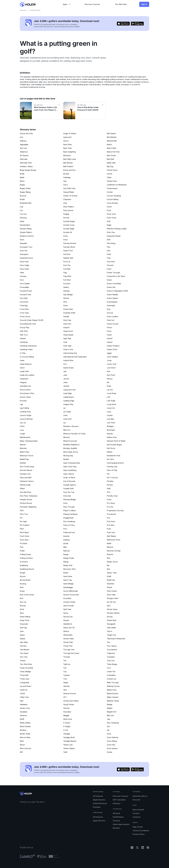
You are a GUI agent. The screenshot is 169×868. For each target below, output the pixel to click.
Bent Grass (111, 155)
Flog (109, 258)
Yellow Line (68, 745)
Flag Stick (67, 276)
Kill (108, 382)
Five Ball (67, 269)
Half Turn (24, 335)
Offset (22, 489)
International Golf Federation (75, 357)
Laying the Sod (69, 390)
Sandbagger (68, 587)
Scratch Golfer (69, 602)
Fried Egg (24, 306)
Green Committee (114, 284)
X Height (67, 726)
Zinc (109, 726)
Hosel (109, 335)
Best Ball (110, 159)
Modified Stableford (71, 445)
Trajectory (111, 653)
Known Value (25, 397)
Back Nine (67, 144)
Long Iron (111, 408)
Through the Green (71, 653)
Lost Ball (110, 419)
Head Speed (68, 335)
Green (109, 280)
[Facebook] (148, 848)
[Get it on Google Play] (137, 24)
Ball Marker (68, 163)
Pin (21, 518)
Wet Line (110, 715)
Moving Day (68, 456)
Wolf (22, 741)
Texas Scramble (26, 668)
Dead (22, 221)
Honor (110, 327)
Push (109, 529)
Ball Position (68, 166)
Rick (109, 558)
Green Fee (111, 287)
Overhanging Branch (115, 463)
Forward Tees (25, 295)
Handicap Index (26, 349)
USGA (22, 693)
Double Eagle (69, 229)
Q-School (24, 562)
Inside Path (24, 371)
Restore (110, 547)
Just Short (111, 368)
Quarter (66, 536)
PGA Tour (24, 514)
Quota (66, 543)
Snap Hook (25, 620)
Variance (23, 715)
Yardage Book (69, 737)
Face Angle (24, 265)
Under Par (111, 672)
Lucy (22, 430)
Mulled (66, 459)
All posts (116, 813)
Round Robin (25, 580)
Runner (23, 606)
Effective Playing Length (117, 229)
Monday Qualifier (70, 448)
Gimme (66, 298)
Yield (65, 752)
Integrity (23, 382)
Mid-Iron (67, 430)
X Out (66, 730)
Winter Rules (25, 734)
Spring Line (68, 617)
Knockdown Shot (27, 393)
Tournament (112, 650)
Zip (108, 730)
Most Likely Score (71, 452)
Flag (65, 273)
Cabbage (67, 177)
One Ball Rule (25, 492)
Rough (23, 573)
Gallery (66, 287)
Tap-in (109, 631)
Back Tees (68, 148)
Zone (109, 734)
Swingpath (111, 624)
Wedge (110, 704)
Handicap (24, 342)
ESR (109, 240)
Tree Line (111, 661)
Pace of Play (112, 470)
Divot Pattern (69, 207)
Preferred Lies (69, 532)
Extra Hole (24, 262)
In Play (23, 353)
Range (66, 554)
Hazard (66, 327)
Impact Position (113, 346)
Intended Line (25, 386)
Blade (22, 177)
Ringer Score (112, 562)
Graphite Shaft (69, 313)
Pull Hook (111, 521)
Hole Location (113, 316)
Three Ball (24, 675)
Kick (109, 371)
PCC (109, 492)
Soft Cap (23, 628)
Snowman (24, 624)
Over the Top (69, 492)
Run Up (23, 602)
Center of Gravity (70, 196)
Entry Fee (111, 232)
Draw (65, 236)
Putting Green (25, 554)
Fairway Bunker (70, 243)
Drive (65, 240)
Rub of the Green (27, 595)
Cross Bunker (112, 203)
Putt (22, 547)
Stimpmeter (68, 635)
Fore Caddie (25, 284)
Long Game (111, 404)
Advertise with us (140, 796)
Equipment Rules (114, 236)
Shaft (109, 576)
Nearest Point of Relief (116, 441)
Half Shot (24, 331)
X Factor (67, 723)
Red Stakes (111, 536)
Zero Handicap (113, 723)
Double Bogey (69, 221)
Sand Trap (68, 580)
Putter (22, 551)
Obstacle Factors (27, 481)
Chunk (110, 174)
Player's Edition (70, 510)
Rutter (66, 573)
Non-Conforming (27, 467)
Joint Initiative (112, 357)
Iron (65, 364)
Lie (64, 408)
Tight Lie (67, 664)
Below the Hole (113, 152)
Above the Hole (26, 133)
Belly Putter (112, 148)
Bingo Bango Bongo (28, 170)
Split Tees (67, 609)
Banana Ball (112, 141)
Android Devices (100, 803)
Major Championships (29, 441)
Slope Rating (25, 617)
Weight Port (112, 712)
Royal (22, 591)
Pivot (65, 503)
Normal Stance (26, 470)
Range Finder (69, 558)
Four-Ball (24, 298)
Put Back (24, 543)
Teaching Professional (116, 639)
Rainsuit (66, 551)
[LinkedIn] (143, 848)
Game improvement (121, 824)
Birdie (22, 174)
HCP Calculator (119, 800)
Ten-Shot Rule (26, 664)
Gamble (66, 291)
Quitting (66, 540)
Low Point (111, 423)
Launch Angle (26, 415)
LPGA (22, 426)
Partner (110, 485)
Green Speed (112, 298)
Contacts (137, 817)
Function (67, 284)
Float (109, 254)
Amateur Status (26, 166)
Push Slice (24, 540)
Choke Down (112, 170)
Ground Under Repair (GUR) (32, 320)
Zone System (112, 748)
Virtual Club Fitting (71, 701)
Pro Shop (111, 503)
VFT (65, 697)
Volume (66, 708)
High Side (67, 338)
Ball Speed (111, 133)
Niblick (110, 452)
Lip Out (110, 390)
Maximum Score (27, 456)
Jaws (65, 382)
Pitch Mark (24, 532)
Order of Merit (69, 478)
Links (65, 415)
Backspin (67, 155)
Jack (65, 375)
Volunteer (67, 712)
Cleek (109, 177)
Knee (109, 386)
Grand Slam (68, 309)
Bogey (22, 185)
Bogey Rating (25, 192)
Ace (21, 137)
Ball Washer (112, 137)
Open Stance (69, 474)
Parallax (110, 481)
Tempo (23, 661)
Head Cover (68, 331)
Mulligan (110, 426)
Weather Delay (113, 701)
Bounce (23, 196)
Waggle (66, 715)
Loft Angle (111, 401)
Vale (22, 701)
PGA (22, 510)
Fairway (23, 276)
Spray (66, 613)
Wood (22, 745)
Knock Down (25, 390)
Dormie (66, 218)
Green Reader (113, 295)
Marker (23, 445)
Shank (109, 587)
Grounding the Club (28, 324)
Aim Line (23, 148)
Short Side (111, 595)
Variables (24, 712)
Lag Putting (24, 408)
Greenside (111, 306)
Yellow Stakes (69, 748)
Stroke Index (69, 639)
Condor (110, 192)
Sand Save (68, 576)
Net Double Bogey (114, 445)
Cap (65, 181)
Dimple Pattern (26, 232)
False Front (68, 251)
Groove (110, 313)
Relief (109, 543)
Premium (97, 807)
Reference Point (113, 540)
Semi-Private (68, 606)
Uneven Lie (111, 679)
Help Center (138, 827)
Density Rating (26, 229)
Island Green (68, 368)
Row (22, 587)
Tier (65, 661)
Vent (65, 690)
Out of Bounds (69, 481)
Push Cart (111, 532)
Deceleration (25, 225)
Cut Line (23, 214)
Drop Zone (111, 214)
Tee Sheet (24, 653)
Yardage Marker (70, 741)
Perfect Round (26, 503)
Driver (109, 207)
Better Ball (111, 163)
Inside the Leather (27, 375)
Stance (66, 631)
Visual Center (69, 704)
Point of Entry (69, 525)
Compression (112, 188)
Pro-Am (110, 507)
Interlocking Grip (70, 353)
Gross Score (25, 316)
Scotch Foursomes (71, 595)
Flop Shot (111, 262)
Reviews (116, 828)
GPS (65, 302)
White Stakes (25, 723)
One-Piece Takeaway (29, 496)
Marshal (23, 448)
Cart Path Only (69, 188)
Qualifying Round (27, 569)
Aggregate (24, 144)
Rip (108, 565)
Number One (25, 474)
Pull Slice (111, 525)
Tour (65, 679)
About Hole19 (138, 810)
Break (22, 199)
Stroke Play (68, 642)
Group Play (25, 327)
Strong (110, 617)
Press (109, 500)
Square (66, 620)
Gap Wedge (68, 295)
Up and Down (26, 686)
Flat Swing (111, 243)
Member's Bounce (71, 426)
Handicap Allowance (28, 346)
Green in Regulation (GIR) (117, 291)
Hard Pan (67, 324)
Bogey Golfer (25, 188)
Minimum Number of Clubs (74, 434)
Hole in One (68, 349)
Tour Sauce (112, 646)
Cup (22, 207)
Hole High (67, 346)
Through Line (69, 650)
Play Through (69, 507)
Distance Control (27, 236)
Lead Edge (67, 393)
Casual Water (69, 192)
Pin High (23, 521)
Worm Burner (25, 748)
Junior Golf (111, 364)
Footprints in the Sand (116, 276)
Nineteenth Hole (113, 456)
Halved (23, 338)
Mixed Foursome (70, 441)
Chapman (67, 199)
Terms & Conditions (141, 831)
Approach (67, 137)
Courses (116, 821)
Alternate (24, 159)
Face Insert (24, 269)
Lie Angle (67, 412)
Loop (109, 412)
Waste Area (112, 690)
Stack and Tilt (69, 628)
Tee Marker (25, 650)
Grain (65, 306)
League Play (68, 404)
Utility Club (24, 697)
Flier (109, 251)
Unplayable (25, 683)
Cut (21, 210)
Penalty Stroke (26, 500)
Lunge (22, 434)
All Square (24, 155)
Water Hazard (113, 697)
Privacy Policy (138, 834)
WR (21, 752)
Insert (22, 368)
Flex (109, 247)
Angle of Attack (70, 133)
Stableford (68, 624)
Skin (109, 606)
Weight (110, 708)
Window (23, 730)
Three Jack (25, 679)
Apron (66, 141)
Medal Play (24, 459)
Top (65, 672)
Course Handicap (114, 196)
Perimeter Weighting (28, 507)
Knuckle (23, 401)
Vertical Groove (70, 693)
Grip (109, 309)
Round (23, 576)
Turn (109, 668)
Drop (109, 210)
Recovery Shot (69, 569)
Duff (109, 221)
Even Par (24, 251)
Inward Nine (68, 360)
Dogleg (66, 214)
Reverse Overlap (114, 551)
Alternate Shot (26, 163)
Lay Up (23, 423)
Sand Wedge (68, 584)
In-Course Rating (27, 357)
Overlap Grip (112, 467)
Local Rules (112, 393)
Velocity (66, 686)
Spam (22, 635)
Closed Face (112, 181)
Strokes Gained (113, 613)
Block (22, 181)
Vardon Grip (25, 708)
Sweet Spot (112, 620)
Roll (108, 569)
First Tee (67, 265)
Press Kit (136, 800)
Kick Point (111, 375)
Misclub (66, 437)
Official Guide (25, 485)
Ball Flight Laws (70, 159)
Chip (65, 203)
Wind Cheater (25, 726)
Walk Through (113, 683)
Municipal (111, 430)
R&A (65, 547)
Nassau (110, 434)
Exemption (24, 254)
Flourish (110, 265)
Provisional (111, 514)
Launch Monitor (26, 419)
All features (98, 796)
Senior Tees (112, 573)
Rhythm (110, 554)
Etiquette (23, 243)
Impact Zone (112, 349)
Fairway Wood (69, 247)
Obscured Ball (26, 478)
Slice (22, 613)
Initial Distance (26, 364)
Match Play (24, 452)
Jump (109, 360)
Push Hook (24, 536)
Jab (65, 371)
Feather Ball (68, 258)
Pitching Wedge (70, 500)
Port (65, 529)
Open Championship (72, 463)
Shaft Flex (111, 580)
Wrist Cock (68, 719)
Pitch (22, 529)
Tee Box (23, 646)
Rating (66, 562)
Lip (64, 423)
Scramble (67, 598)
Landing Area (25, 412)
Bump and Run (69, 170)
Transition (111, 657)
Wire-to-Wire (25, 737)
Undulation (111, 675)
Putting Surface (26, 558)
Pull (108, 518)
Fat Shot (67, 254)
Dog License (68, 210)
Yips (109, 719)
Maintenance (25, 437)
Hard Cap (67, 320)
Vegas (66, 683)
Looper (110, 415)
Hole (65, 342)
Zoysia (109, 752)
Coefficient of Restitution (117, 185)
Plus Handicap (69, 521)
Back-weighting (69, 152)
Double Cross (69, 225)
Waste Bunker (113, 693)
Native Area (112, 437)
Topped (66, 675)
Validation (24, 704)
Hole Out (110, 320)
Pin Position (25, 525)
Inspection (24, 379)
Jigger (109, 353)
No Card (110, 459)
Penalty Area (112, 496)
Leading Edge (69, 401)
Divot (22, 240)
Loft (108, 397)
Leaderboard (68, 397)
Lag (21, 404)
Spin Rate (24, 642)
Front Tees (24, 313)
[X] (137, 848)
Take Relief (111, 628)
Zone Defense (113, 737)
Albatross (24, 152)
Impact (110, 342)
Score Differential (70, 591)
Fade (22, 273)
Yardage (67, 734)
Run (22, 598)
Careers (136, 813)
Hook (109, 331)
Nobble (23, 463)
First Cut (67, 262)
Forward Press (26, 291)
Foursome (24, 302)
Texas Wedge (25, 672)
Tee (108, 642)
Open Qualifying (70, 470)
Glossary (23, 10)
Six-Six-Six (111, 602)
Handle (66, 316)
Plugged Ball (68, 518)
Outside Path (68, 489)
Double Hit (68, 232)
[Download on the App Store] (123, 24)
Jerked (66, 386)
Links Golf (67, 419)
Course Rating (113, 199)
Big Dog (110, 166)
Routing (23, 584)
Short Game (112, 591)
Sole (22, 631)
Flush (109, 269)
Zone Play (111, 745)
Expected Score (26, 258)
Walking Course (113, 686)
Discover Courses (120, 796)
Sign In (144, 4)
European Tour (26, 247)
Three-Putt (68, 646)
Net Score (111, 448)
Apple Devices (99, 800)
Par (108, 474)
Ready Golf (68, 565)
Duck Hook (111, 218)
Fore (22, 280)
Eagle (109, 225)
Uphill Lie (24, 690)
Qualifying (24, 565)
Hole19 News (118, 817)
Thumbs (67, 657)
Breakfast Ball (26, 203)
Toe (65, 668)
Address (23, 141)
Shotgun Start (113, 598)
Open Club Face (70, 467)
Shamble (110, 584)
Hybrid (110, 338)
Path (109, 489)
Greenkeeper (112, 302)
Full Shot (67, 280)
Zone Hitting (112, 741)
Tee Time (24, 657)
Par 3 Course (112, 478)
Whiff (22, 719)
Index (22, 360)
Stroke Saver (112, 609)
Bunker (66, 174)
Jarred (66, 379)
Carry (66, 185)
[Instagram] (132, 848)
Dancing (23, 218)
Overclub (67, 496)
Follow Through (113, 273)
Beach (109, 144)
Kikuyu (110, 379)
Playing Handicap (70, 514)
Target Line (111, 635)
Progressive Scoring (115, 510)
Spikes (23, 639)
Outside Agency (70, 485)
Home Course (113, 324)
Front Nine (24, 309)
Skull (22, 609)
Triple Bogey (112, 664)
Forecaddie (24, 287)
